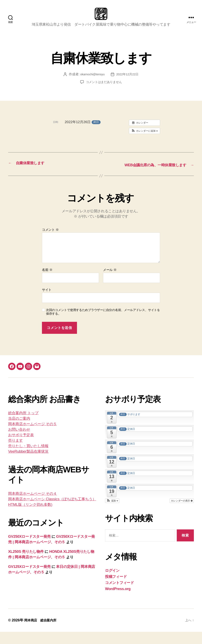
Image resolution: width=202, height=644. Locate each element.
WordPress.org (118, 601)
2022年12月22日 (128, 80)
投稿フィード (116, 589)
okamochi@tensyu (92, 80)
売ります (15, 453)
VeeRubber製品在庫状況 (28, 464)
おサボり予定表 (21, 447)
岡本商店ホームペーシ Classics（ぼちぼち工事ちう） (52, 511)
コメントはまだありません (104, 88)
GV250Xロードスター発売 (29, 549)
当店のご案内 (19, 431)
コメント (50, 242)
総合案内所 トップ (23, 425)
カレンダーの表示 (182, 513)
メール (110, 282)
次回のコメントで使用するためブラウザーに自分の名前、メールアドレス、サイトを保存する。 (103, 324)
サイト (47, 302)
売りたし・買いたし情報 (28, 458)
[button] (144, 137)
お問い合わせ (19, 442)
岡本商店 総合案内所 (42, 632)
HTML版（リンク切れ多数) (30, 517)
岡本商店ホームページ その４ (32, 506)
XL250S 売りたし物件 (26, 564)
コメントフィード (120, 595)
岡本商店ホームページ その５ (32, 436)
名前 (47, 282)
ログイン (112, 583)
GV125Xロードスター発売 (29, 579)
